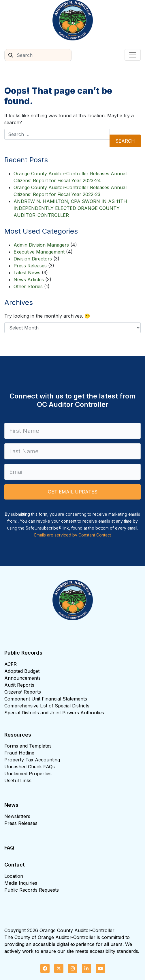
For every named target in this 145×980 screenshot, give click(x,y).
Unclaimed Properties (28, 774)
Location (14, 876)
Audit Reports (19, 685)
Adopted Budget (22, 671)
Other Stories (28, 286)
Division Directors (33, 259)
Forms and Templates (28, 746)
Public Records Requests (32, 890)
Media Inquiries (21, 883)
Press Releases (30, 266)
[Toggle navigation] (133, 55)
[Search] (44, 55)
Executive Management (39, 252)
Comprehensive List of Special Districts (47, 706)
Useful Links (18, 780)
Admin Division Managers (41, 245)
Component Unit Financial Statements (46, 699)
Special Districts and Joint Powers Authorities (54, 713)
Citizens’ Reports (23, 692)
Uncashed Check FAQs (30, 767)
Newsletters (17, 816)
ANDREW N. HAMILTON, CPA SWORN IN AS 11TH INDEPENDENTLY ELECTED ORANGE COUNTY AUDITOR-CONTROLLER (70, 208)
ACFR (11, 664)
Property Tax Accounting (32, 760)
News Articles (29, 280)
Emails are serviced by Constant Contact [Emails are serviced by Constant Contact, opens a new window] (73, 535)
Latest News (27, 273)
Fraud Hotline (19, 753)
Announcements (22, 678)
